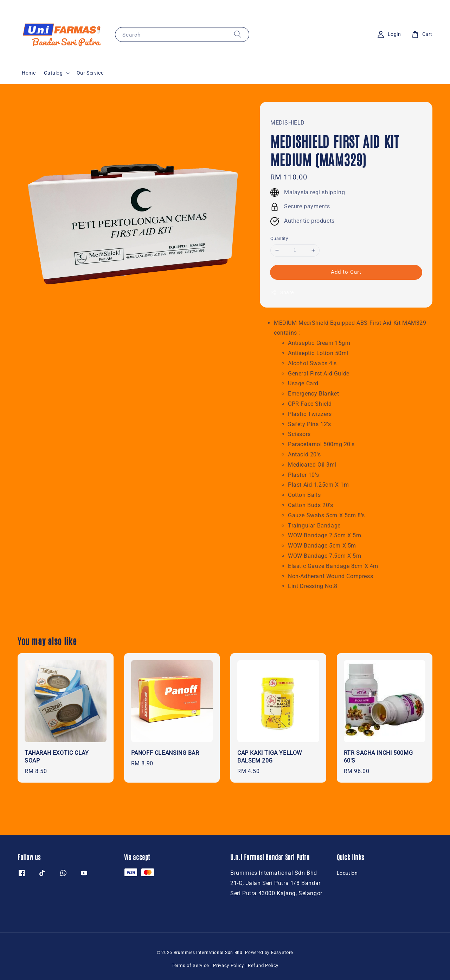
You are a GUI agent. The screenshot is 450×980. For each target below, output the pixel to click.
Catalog (53, 73)
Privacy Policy (229, 965)
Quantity (279, 238)
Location (347, 873)
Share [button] (282, 292)
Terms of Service (190, 965)
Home (29, 73)
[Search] (238, 34)
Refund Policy (263, 965)
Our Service (90, 73)
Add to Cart (346, 272)
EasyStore (282, 952)
